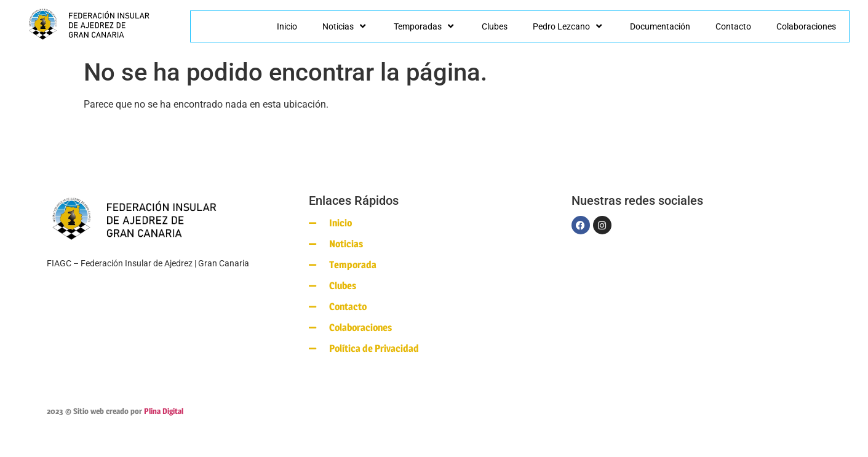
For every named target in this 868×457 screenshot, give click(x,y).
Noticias (345, 26)
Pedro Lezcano (569, 26)
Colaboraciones (806, 26)
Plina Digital (164, 411)
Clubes (495, 26)
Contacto (733, 26)
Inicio (287, 26)
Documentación (660, 26)
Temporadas (425, 26)
